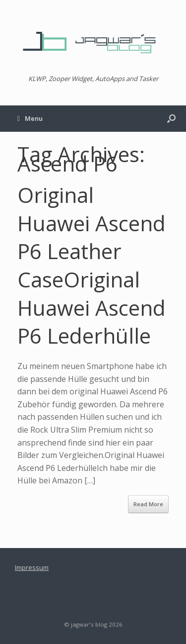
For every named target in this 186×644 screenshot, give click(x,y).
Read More (148, 504)
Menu (30, 118)
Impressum (32, 567)
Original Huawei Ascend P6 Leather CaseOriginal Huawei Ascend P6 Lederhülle (92, 265)
